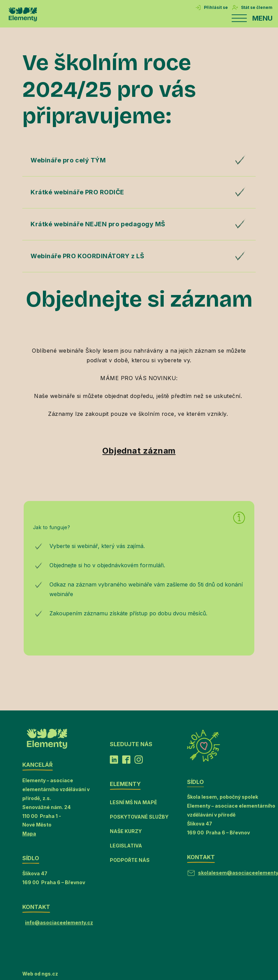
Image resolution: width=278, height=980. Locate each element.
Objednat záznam (139, 451)
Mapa (29, 834)
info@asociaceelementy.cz (59, 922)
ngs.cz (50, 974)
